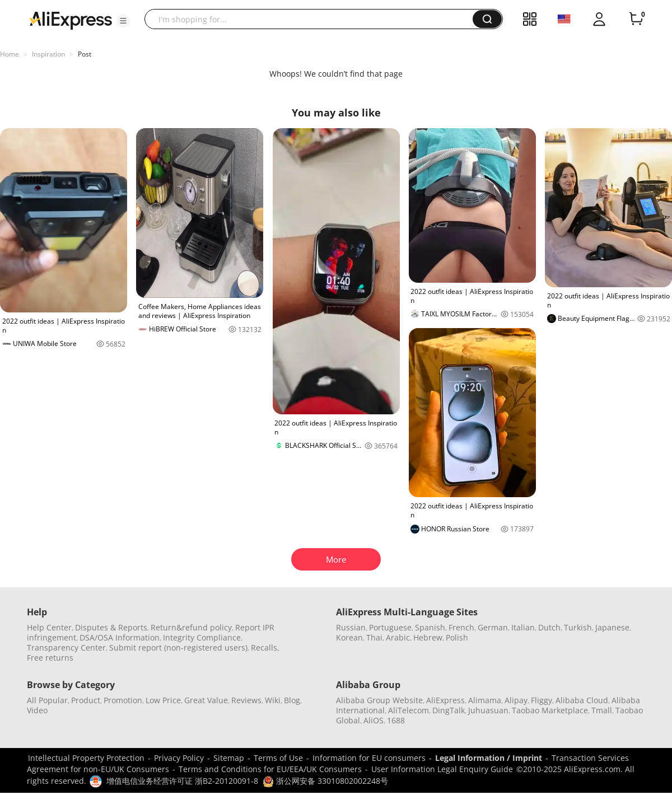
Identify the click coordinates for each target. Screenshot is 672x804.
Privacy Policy (179, 758)
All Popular (47, 700)
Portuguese (390, 627)
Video (37, 710)
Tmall (602, 710)
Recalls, (265, 648)
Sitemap (229, 758)
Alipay (516, 700)
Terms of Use (278, 758)
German (493, 627)
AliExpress (445, 700)
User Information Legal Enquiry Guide (442, 769)
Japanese (612, 627)
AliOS (374, 720)
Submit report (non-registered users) (178, 648)
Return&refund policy (191, 627)
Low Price (163, 700)
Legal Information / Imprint (489, 758)
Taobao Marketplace (550, 710)
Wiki (273, 700)
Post (85, 54)
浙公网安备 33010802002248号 (325, 781)
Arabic (398, 637)
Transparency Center (66, 648)
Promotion (123, 700)
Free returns (50, 658)
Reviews (246, 700)
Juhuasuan (488, 710)
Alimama (485, 700)
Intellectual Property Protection (86, 758)
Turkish (578, 627)
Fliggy (542, 700)
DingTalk (449, 710)
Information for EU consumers (369, 758)
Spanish (430, 627)
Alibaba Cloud (582, 700)
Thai (374, 637)
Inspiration (48, 54)
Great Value (206, 700)
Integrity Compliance (202, 637)
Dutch (549, 627)
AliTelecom (409, 710)
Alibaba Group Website (379, 700)
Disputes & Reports (111, 627)
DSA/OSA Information (120, 637)
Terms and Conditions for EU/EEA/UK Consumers (270, 769)
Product (86, 700)
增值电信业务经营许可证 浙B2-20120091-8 (182, 781)
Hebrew (428, 637)
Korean (349, 637)
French (461, 627)
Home (10, 54)
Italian (523, 627)
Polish (457, 637)
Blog (292, 700)
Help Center (49, 627)
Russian (351, 627)
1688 (396, 720)
